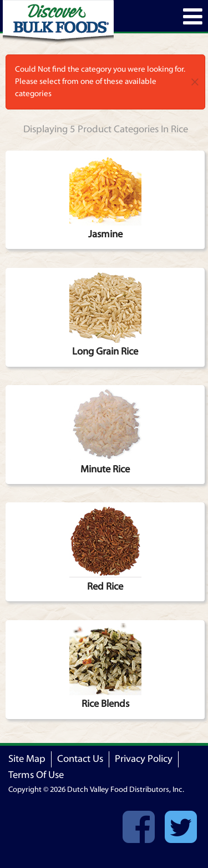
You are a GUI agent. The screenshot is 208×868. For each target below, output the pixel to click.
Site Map (27, 759)
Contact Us (80, 759)
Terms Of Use (36, 775)
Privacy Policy (144, 759)
